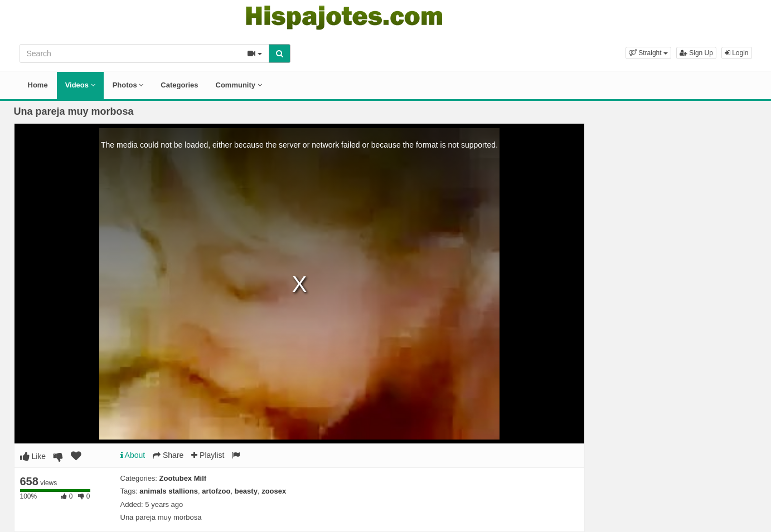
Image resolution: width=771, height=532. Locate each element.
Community (239, 85)
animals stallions (169, 491)
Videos (80, 85)
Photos (128, 85)
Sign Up (696, 53)
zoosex (274, 491)
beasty (246, 491)
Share (168, 455)
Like (33, 456)
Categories (179, 85)
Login (737, 53)
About (133, 455)
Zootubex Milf (183, 478)
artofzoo (216, 491)
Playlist (208, 455)
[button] (648, 53)
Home (38, 85)
